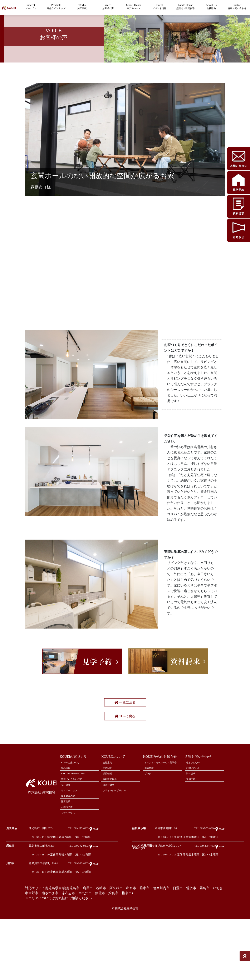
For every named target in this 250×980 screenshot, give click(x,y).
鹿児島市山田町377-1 (58, 884)
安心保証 (67, 835)
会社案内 (109, 809)
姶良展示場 (139, 884)
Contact (237, 7)
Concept (30, 7)
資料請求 (192, 821)
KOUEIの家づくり (73, 809)
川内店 (10, 921)
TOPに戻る (125, 759)
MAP (110, 885)
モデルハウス (70, 867)
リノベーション (71, 841)
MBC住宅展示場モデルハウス (150, 902)
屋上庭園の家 (70, 847)
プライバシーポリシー (117, 841)
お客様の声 (68, 860)
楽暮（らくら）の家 (74, 828)
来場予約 (192, 828)
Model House (134, 7)
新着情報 (151, 819)
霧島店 (10, 902)
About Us (211, 7)
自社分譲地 (110, 835)
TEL (95, 884)
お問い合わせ (195, 815)
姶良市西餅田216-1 (183, 884)
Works (82, 7)
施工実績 (67, 854)
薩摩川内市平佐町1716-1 (60, 921)
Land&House (185, 7)
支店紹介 (109, 815)
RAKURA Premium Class (76, 821)
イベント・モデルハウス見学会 (162, 811)
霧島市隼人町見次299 (58, 902)
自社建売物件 (112, 828)
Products (56, 7)
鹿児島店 (12, 884)
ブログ (149, 825)
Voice (108, 7)
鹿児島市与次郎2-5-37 (185, 902)
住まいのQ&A (195, 809)
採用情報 (109, 821)
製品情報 (67, 815)
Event (160, 7)
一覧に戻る (125, 744)
